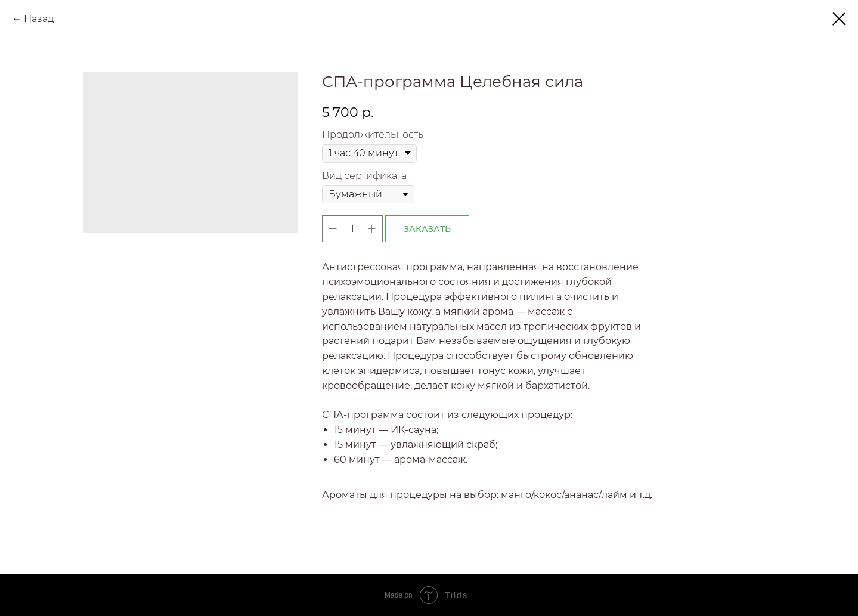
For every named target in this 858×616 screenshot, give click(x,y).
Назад (39, 19)
